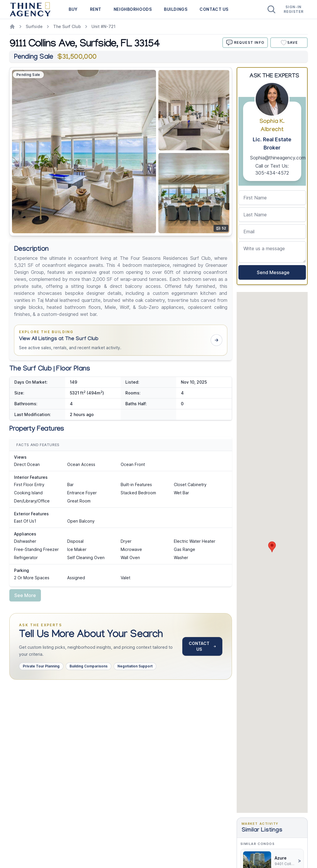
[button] (121, 340)
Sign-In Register (294, 9)
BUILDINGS (176, 9)
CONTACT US (214, 9)
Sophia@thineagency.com (278, 158)
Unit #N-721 (103, 26)
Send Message (272, 272)
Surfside (34, 26)
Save (289, 43)
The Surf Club (67, 26)
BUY (73, 9)
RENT (96, 9)
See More (25, 595)
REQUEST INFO (245, 43)
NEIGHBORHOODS (133, 9)
